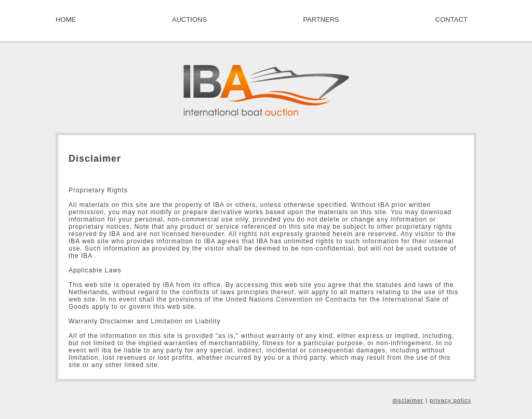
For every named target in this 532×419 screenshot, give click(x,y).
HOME (66, 19)
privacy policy (450, 400)
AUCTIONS (189, 19)
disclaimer (408, 400)
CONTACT (451, 19)
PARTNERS (321, 19)
